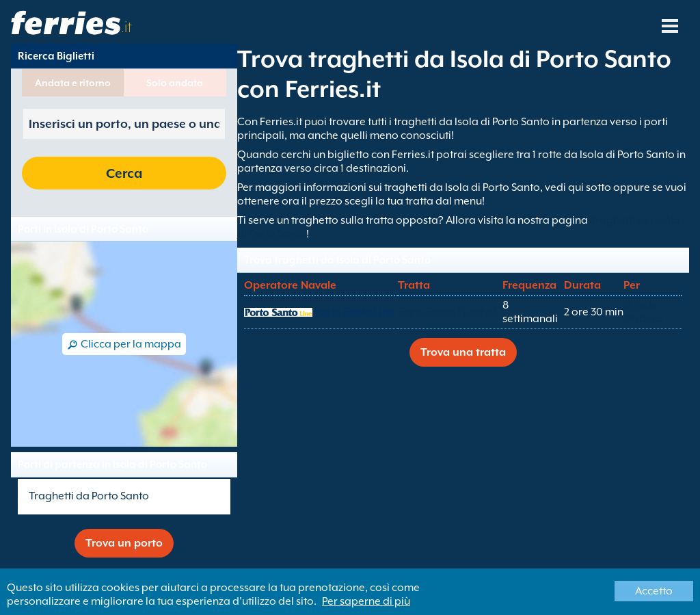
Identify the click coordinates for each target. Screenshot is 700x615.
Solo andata (175, 83)
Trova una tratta (463, 352)
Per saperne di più (366, 601)
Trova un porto (124, 543)
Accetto (654, 591)
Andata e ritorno (73, 83)
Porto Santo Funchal (447, 312)
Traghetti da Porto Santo (89, 496)
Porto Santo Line (354, 312)
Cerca (124, 173)
